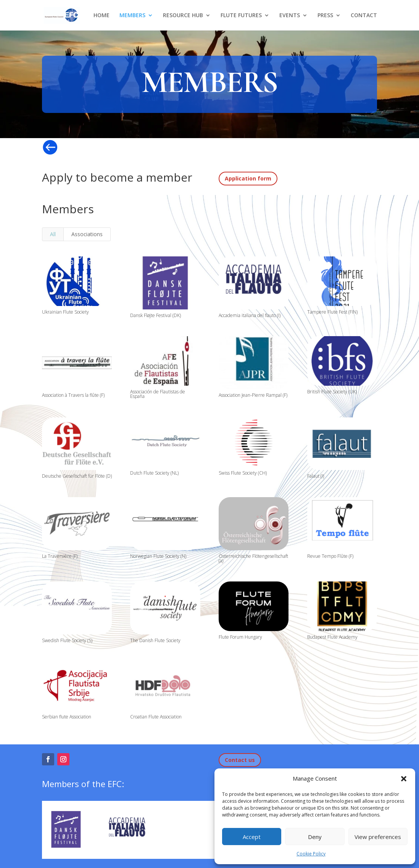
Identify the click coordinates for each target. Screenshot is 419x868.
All (53, 234)
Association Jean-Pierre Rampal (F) (253, 395)
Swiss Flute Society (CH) (243, 473)
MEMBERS (132, 16)
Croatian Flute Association (156, 717)
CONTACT (364, 16)
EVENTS (290, 16)
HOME (102, 16)
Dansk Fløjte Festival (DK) (156, 315)
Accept (252, 837)
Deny (315, 837)
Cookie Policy (311, 854)
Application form (248, 178)
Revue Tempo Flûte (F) (330, 556)
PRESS (325, 16)
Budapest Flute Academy (332, 637)
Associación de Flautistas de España (158, 394)
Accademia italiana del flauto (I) (250, 315)
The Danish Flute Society (155, 640)
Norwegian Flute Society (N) (158, 556)
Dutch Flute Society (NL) (154, 473)
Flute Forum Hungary (240, 637)
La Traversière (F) (59, 556)
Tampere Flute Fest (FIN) (332, 312)
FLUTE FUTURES (241, 16)
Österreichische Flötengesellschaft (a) (253, 558)
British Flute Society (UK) (332, 392)
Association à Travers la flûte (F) (73, 395)
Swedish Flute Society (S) (67, 640)
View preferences (378, 837)
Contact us (240, 760)
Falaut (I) (315, 476)
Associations (87, 234)
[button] (404, 779)
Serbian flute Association (66, 717)
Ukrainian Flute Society (65, 312)
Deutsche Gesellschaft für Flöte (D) (77, 476)
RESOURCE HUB (183, 16)
